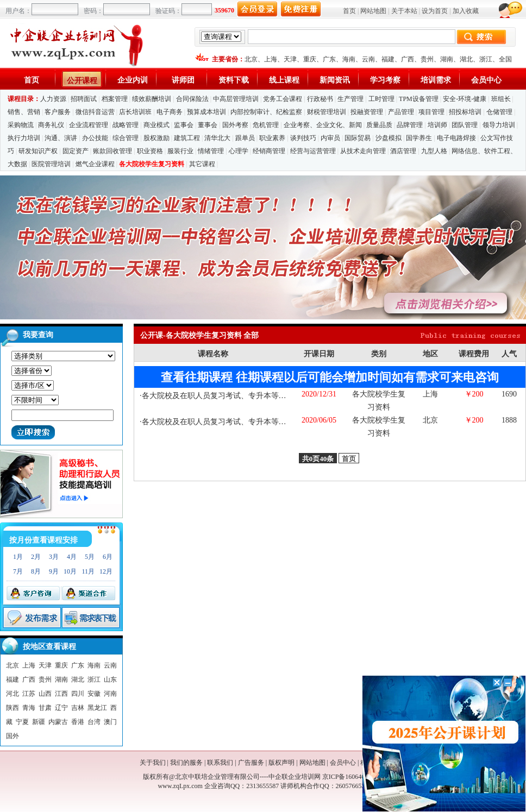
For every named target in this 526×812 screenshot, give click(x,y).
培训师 (437, 125)
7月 (18, 571)
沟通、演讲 (61, 138)
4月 (72, 557)
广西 (408, 59)
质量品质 (379, 125)
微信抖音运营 (95, 112)
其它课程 (202, 164)
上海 (271, 59)
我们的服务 (186, 763)
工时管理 (381, 99)
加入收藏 (466, 11)
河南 (110, 694)
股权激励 (156, 138)
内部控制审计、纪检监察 (266, 112)
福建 (388, 59)
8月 (36, 571)
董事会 (208, 125)
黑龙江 (97, 708)
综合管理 (126, 138)
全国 (505, 59)
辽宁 (61, 708)
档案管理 (115, 99)
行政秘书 (320, 99)
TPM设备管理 (419, 99)
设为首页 (435, 11)
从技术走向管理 (363, 151)
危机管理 (266, 125)
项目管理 (431, 112)
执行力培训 (24, 138)
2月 (36, 557)
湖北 (466, 59)
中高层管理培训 (236, 99)
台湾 (94, 722)
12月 (106, 571)
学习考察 (385, 80)
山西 (45, 694)
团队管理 (465, 125)
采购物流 (21, 125)
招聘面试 (84, 99)
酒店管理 (403, 151)
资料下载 (234, 80)
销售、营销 (24, 112)
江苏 (29, 694)
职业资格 (150, 151)
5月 (90, 557)
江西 (61, 694)
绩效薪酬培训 (152, 99)
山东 (110, 679)
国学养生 (419, 138)
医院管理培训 (51, 164)
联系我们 (220, 763)
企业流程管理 (89, 125)
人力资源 (53, 99)
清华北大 (217, 138)
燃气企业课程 (95, 164)
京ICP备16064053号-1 (353, 777)
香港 (78, 722)
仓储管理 (499, 112)
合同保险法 (192, 99)
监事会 (184, 125)
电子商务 (170, 112)
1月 (18, 557)
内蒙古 (58, 722)
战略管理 (126, 125)
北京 (251, 59)
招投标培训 (465, 112)
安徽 (94, 694)
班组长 (501, 99)
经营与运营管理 (313, 151)
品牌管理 (410, 125)
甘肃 (45, 708)
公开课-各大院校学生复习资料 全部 (199, 335)
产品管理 (401, 112)
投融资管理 (367, 112)
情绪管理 (211, 151)
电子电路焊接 (456, 138)
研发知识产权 (38, 151)
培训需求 (436, 80)
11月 (88, 571)
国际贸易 (358, 138)
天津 (290, 59)
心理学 (239, 151)
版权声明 (281, 763)
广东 (329, 59)
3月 (54, 557)
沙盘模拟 (389, 138)
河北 (12, 694)
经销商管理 (269, 151)
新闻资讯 (335, 80)
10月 (70, 571)
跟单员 (245, 138)
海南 (349, 59)
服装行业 (180, 151)
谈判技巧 (303, 138)
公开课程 (82, 81)
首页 (349, 11)
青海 (29, 708)
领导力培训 (499, 125)
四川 (78, 694)
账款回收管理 (112, 151)
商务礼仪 (51, 125)
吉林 (78, 708)
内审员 (330, 138)
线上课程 (284, 80)
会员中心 (486, 80)
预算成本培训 (206, 112)
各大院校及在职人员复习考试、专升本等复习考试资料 (233, 396)
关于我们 (153, 763)
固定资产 (76, 151)
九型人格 (434, 151)
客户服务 (58, 112)
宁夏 (22, 722)
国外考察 (235, 125)
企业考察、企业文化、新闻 (323, 125)
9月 (54, 571)
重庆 (310, 59)
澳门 (110, 722)
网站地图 (373, 11)
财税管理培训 (327, 112)
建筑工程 (187, 138)
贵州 (427, 59)
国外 (12, 736)
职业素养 (272, 138)
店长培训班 (135, 112)
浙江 (486, 59)
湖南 (447, 59)
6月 (108, 557)
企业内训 (133, 80)
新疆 (39, 722)
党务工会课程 (283, 99)
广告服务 (251, 763)
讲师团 (183, 80)
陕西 (12, 708)
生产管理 (350, 99)
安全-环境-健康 (465, 99)
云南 (368, 59)
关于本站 (404, 11)
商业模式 (156, 125)
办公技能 (95, 138)
